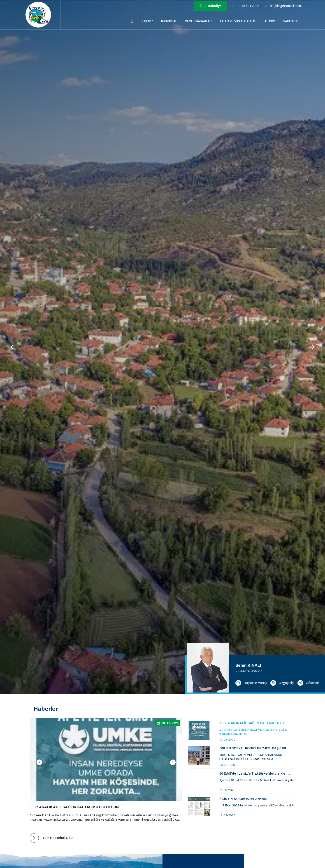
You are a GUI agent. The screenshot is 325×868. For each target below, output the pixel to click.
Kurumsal (169, 21)
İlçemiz (147, 21)
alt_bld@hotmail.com (285, 6)
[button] (313, 347)
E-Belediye (210, 6)
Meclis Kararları (199, 21)
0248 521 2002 (248, 6)
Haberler (291, 21)
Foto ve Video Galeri (238, 21)
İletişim (269, 21)
